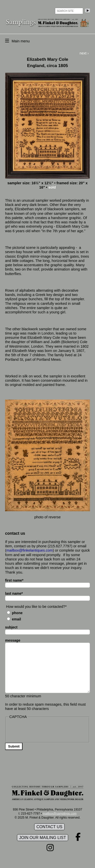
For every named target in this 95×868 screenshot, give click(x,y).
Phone (17, 613)
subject (11, 627)
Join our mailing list (43, 838)
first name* (14, 580)
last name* (14, 593)
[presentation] (47, 730)
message (13, 640)
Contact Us (50, 827)
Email (16, 619)
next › (84, 53)
